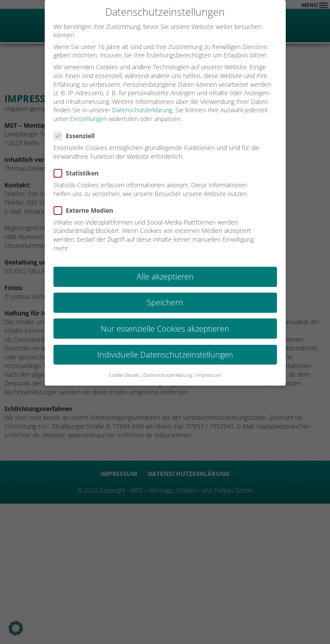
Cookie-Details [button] (124, 375)
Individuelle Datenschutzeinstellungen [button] (165, 354)
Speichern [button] (165, 302)
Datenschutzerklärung (142, 109)
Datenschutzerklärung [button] (168, 375)
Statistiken (79, 173)
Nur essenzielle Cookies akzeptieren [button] (165, 328)
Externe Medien (86, 210)
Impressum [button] (209, 375)
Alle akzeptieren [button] (165, 276)
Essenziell (77, 135)
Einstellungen (89, 118)
